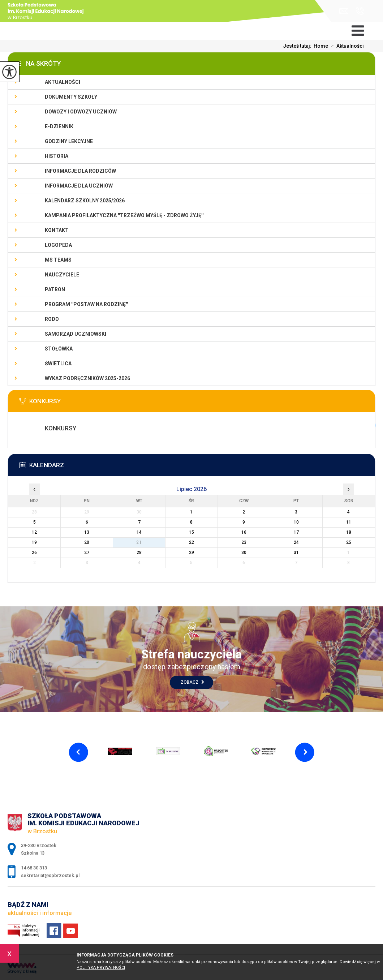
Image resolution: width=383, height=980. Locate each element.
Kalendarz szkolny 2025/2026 (85, 201)
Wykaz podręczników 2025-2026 (87, 378)
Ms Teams (58, 260)
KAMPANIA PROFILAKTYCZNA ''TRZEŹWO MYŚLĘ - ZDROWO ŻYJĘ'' (124, 215)
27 (87, 553)
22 (191, 542)
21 (139, 542)
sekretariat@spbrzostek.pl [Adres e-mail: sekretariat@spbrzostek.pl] (50, 875)
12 (34, 532)
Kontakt (57, 230)
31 (296, 553)
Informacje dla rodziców (80, 171)
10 (296, 522)
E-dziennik (59, 126)
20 (87, 542)
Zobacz (192, 682)
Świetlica (58, 364)
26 (34, 553)
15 (191, 532)
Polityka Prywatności (101, 968)
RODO (52, 319)
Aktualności (346, 46)
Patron (55, 289)
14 (139, 532)
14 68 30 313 (360, 11)
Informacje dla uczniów (79, 186)
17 (296, 532)
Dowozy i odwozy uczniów (81, 112)
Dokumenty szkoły (71, 97)
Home (321, 46)
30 (244, 553)
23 (244, 542)
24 (296, 542)
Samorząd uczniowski (76, 334)
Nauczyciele (62, 275)
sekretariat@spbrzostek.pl (344, 11)
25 (349, 542)
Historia (57, 156)
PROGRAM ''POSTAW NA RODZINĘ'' (86, 304)
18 (349, 532)
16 (244, 532)
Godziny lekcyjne (69, 141)
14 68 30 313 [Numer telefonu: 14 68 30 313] (34, 868)
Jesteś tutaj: (298, 46)
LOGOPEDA (58, 245)
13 (87, 532)
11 (349, 522)
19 (34, 542)
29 (191, 553)
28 (139, 553)
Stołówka (59, 349)
